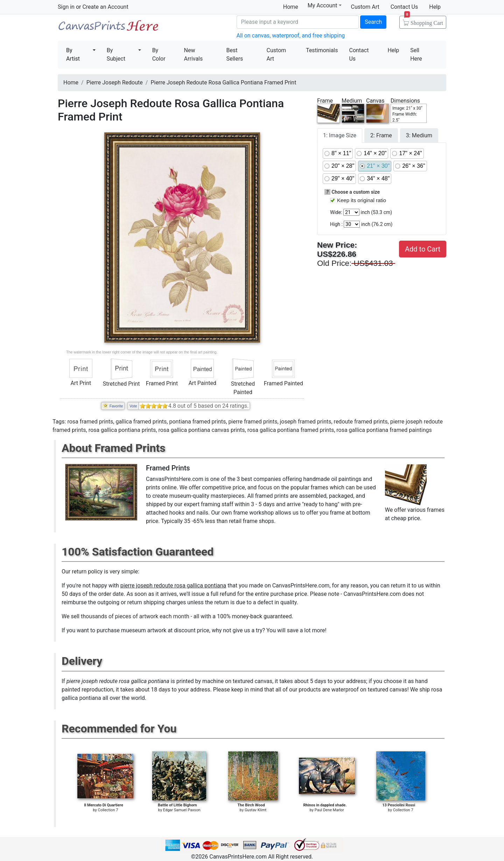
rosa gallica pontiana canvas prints (201, 430)
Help (435, 7)
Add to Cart (423, 249)
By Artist (73, 54)
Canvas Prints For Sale (108, 28)
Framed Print (162, 383)
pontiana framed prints (197, 422)
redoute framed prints (361, 422)
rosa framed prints (90, 422)
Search (373, 22)
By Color (159, 54)
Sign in (66, 7)
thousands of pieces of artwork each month (135, 616)
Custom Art (365, 7)
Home (291, 7)
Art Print (81, 383)
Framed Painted (283, 383)
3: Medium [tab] (419, 135)
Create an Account (105, 7)
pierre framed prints (253, 422)
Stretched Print (121, 384)
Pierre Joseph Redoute (115, 82)
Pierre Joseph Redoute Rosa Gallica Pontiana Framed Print (223, 82)
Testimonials (322, 50)
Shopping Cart (424, 21)
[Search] (298, 22)
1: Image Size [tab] (340, 135)
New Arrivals (194, 54)
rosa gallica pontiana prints (122, 430)
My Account (325, 5)
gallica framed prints (141, 422)
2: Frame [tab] (381, 135)
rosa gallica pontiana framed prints (291, 430)
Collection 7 (108, 810)
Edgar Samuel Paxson (182, 810)
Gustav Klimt (255, 810)
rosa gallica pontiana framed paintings (384, 430)
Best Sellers (234, 54)
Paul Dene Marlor (329, 810)
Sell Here (416, 54)
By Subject (116, 54)
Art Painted (202, 383)
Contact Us (404, 7)
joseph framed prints (306, 422)
